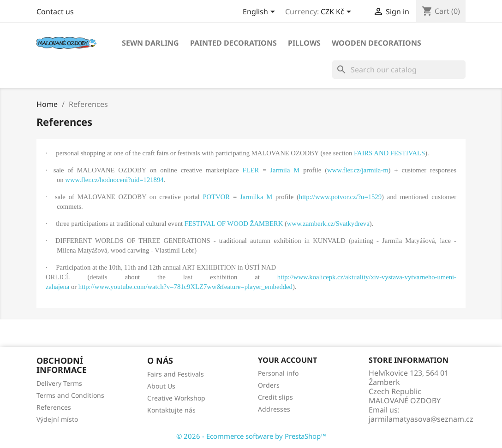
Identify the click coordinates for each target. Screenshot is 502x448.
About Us (161, 386)
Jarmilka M (256, 197)
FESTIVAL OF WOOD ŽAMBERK (234, 224)
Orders (269, 385)
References (54, 407)
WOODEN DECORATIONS (376, 43)
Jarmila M (285, 170)
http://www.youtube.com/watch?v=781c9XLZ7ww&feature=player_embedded (185, 287)
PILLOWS (304, 43)
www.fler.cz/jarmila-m (358, 170)
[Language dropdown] (260, 12)
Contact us (55, 12)
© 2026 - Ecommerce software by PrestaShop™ (251, 436)
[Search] (399, 70)
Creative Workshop (176, 398)
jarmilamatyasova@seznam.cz (421, 419)
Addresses (274, 409)
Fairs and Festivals (176, 374)
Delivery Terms (59, 383)
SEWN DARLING (150, 43)
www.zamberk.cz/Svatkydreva (328, 224)
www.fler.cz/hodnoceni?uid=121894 (114, 180)
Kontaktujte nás (171, 410)
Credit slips (275, 397)
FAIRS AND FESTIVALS (389, 153)
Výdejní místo (57, 419)
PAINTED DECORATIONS (233, 43)
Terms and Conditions (70, 395)
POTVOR (216, 197)
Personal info (278, 373)
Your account (287, 360)
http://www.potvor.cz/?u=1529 (340, 197)
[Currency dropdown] (338, 12)
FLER (251, 170)
